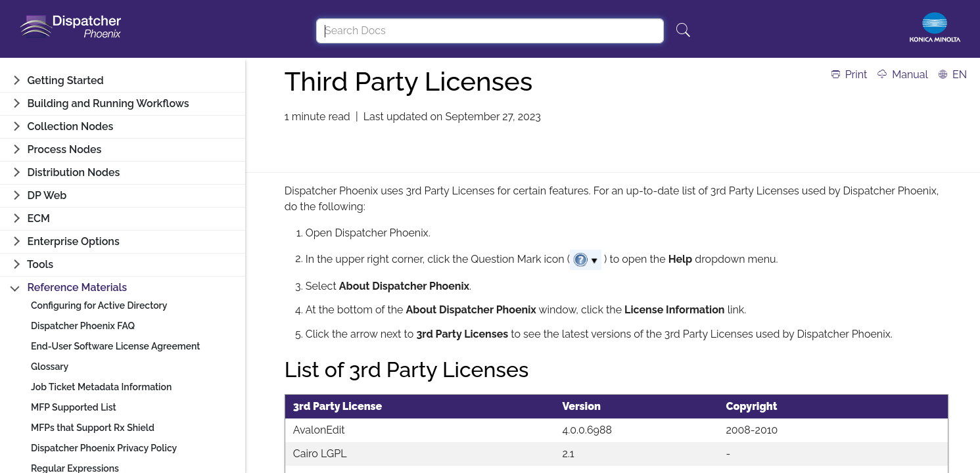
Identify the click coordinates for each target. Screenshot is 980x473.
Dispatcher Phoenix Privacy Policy (104, 448)
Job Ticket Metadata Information (101, 387)
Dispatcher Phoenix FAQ (83, 326)
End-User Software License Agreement (116, 346)
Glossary (50, 367)
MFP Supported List (74, 407)
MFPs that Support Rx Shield (93, 428)
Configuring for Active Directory (99, 305)
